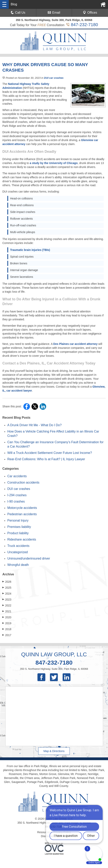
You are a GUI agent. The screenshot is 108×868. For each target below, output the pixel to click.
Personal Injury (18, 520)
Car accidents (17, 476)
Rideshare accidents (22, 539)
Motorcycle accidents (22, 508)
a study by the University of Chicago (54, 163)
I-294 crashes (17, 495)
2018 (7, 629)
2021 (7, 611)
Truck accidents (18, 546)
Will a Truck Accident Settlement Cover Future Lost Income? (50, 453)
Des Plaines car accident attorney (75, 344)
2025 (7, 588)
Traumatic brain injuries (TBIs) (30, 250)
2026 (7, 582)
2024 (7, 593)
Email (54, 13)
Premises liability (19, 527)
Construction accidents (23, 482)
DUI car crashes (54, 78)
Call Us (18, 13)
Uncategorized (18, 552)
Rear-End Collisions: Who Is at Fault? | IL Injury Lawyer (46, 459)
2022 (7, 605)
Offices (90, 13)
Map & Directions (54, 751)
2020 (7, 617)
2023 (7, 599)
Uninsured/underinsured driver (29, 558)
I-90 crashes (16, 501)
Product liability (18, 533)
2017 (7, 635)
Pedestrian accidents (22, 514)
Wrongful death (18, 565)
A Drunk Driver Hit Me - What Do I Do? (34, 425)
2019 (7, 623)
